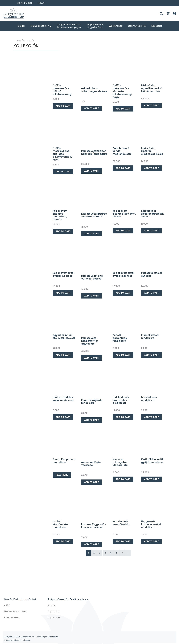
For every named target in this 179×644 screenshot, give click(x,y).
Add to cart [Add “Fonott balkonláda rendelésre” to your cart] (123, 355)
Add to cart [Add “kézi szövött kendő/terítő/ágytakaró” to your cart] (92, 358)
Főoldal (21, 26)
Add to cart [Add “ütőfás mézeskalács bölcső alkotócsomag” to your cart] (63, 106)
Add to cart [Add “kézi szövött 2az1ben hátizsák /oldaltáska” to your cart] (92, 171)
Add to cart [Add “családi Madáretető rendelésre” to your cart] (63, 541)
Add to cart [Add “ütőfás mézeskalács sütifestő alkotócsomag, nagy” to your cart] (123, 109)
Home (19, 40)
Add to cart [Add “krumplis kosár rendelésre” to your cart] (151, 355)
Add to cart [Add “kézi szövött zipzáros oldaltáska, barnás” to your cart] (63, 231)
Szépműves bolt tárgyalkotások (95, 26)
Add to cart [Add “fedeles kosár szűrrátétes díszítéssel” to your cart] (123, 417)
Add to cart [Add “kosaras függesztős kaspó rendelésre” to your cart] (92, 544)
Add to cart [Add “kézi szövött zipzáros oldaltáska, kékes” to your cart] (151, 168)
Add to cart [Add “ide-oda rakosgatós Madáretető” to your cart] (123, 479)
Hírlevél (41, 3)
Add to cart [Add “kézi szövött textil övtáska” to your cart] (151, 293)
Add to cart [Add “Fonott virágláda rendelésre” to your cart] (92, 420)
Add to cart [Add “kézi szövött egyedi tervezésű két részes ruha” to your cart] (151, 105)
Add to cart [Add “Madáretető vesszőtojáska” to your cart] (123, 541)
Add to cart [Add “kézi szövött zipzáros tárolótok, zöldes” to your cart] (151, 231)
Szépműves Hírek (137, 26)
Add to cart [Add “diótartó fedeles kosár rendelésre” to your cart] (63, 417)
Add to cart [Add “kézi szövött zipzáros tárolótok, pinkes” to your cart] (123, 231)
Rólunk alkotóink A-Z (41, 26)
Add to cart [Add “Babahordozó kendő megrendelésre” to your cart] (123, 168)
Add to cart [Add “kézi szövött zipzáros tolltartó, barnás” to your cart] (92, 234)
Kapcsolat (157, 26)
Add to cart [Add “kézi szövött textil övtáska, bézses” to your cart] (92, 296)
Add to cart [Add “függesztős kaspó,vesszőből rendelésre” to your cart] (151, 541)
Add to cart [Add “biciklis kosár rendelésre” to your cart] (151, 417)
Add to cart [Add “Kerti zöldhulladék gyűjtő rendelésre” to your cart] (151, 479)
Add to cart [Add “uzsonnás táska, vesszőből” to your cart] (92, 482)
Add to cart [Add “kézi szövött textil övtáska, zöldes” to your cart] (63, 293)
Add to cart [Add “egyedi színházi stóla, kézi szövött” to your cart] (63, 355)
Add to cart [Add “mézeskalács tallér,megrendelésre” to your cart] (92, 108)
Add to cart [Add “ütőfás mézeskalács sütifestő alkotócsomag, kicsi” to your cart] (63, 172)
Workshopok (116, 26)
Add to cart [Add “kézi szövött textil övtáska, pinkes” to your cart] (123, 293)
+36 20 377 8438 (25, 3)
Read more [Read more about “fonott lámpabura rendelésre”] (62, 475)
